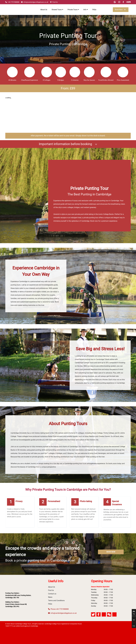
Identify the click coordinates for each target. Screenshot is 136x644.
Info (86, 10)
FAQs (94, 10)
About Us (44, 10)
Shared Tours (57, 10)
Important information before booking (68, 144)
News (50, 597)
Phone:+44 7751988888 (58, 609)
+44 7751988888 (12, 2)
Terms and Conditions (56, 601)
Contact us (52, 594)
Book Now (121, 10)
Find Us (54, 2)
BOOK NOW (111, 552)
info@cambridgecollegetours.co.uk (35, 2)
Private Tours (73, 10)
